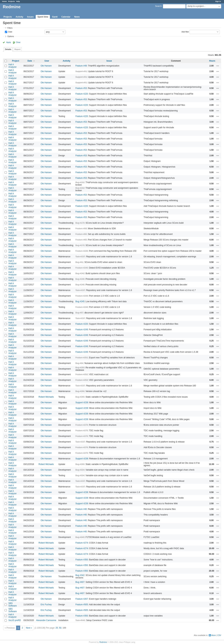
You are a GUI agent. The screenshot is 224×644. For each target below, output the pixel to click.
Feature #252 (82, 374)
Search (158, 6)
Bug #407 (80, 582)
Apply (9, 42)
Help (18, 1)
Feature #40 (81, 509)
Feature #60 (81, 234)
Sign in (218, 1)
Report (17, 49)
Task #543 (80, 620)
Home (4, 1)
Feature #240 (82, 268)
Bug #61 (79, 262)
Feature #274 (82, 543)
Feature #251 (82, 358)
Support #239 (82, 402)
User (47, 61)
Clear (18, 42)
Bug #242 (80, 273)
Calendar (66, 17)
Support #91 (81, 71)
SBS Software (13, 605)
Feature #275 (82, 431)
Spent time (43, 17)
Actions (218, 66)
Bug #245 (80, 301)
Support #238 (82, 459)
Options (11, 36)
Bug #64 (79, 363)
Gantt (55, 17)
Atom (214, 635)
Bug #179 (80, 223)
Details (8, 49)
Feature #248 (82, 296)
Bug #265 (80, 397)
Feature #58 (81, 229)
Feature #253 (82, 380)
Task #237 (80, 257)
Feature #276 (82, 425)
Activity (19, 17)
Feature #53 (81, 88)
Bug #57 (79, 313)
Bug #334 (80, 470)
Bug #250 (80, 368)
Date (10, 32)
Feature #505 (82, 605)
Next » (29, 628)
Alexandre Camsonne (46, 620)
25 (57, 628)
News (77, 17)
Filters (10, 28)
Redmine (103, 642)
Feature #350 (82, 560)
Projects (12, 1)
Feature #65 (81, 240)
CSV (219, 635)
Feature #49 (81, 66)
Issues (30, 17)
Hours (212, 61)
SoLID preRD (15, 620)
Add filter (185, 32)
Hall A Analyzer (13, 66)
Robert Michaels (46, 397)
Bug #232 (80, 182)
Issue (109, 61)
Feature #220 (82, 94)
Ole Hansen (46, 66)
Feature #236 (82, 251)
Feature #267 (82, 599)
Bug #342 (80, 575)
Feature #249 (82, 330)
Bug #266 (80, 391)
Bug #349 (80, 537)
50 (60, 628)
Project (16, 61)
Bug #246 (80, 279)
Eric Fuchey (46, 605)
